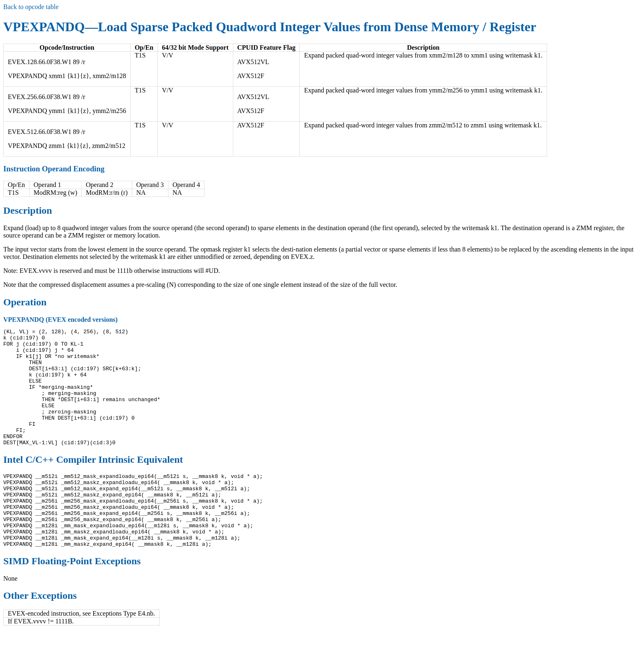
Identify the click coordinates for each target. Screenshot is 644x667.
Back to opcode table (31, 7)
